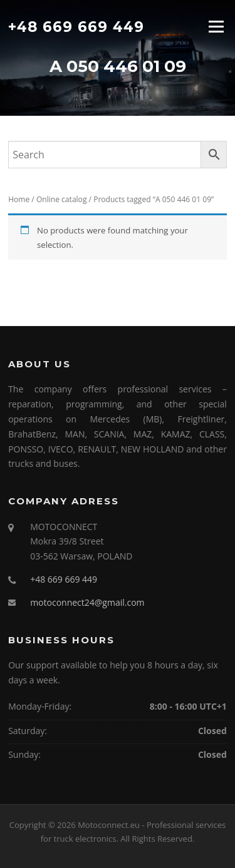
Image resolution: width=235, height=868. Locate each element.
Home (19, 199)
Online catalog (62, 199)
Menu (216, 26)
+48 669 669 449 (76, 26)
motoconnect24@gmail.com (87, 602)
